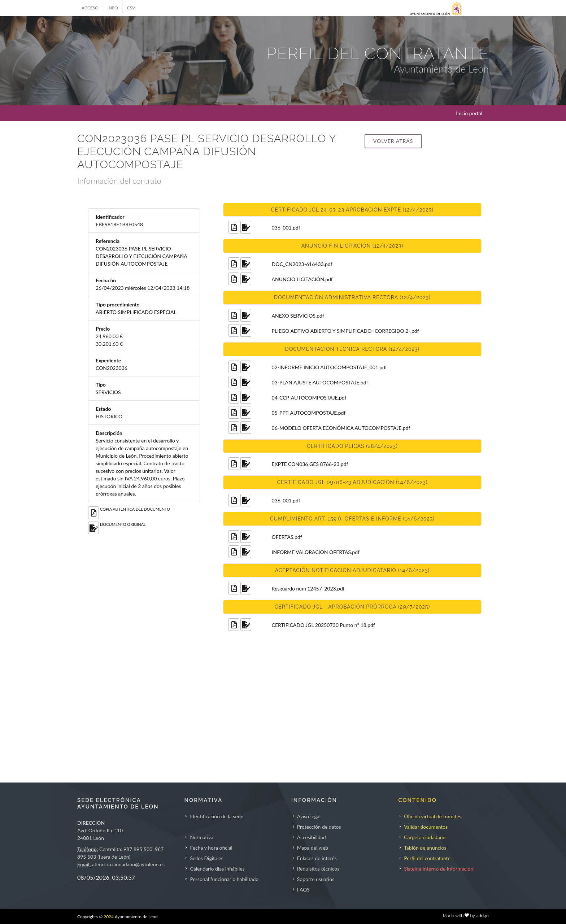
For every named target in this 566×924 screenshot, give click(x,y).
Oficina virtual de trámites (433, 816)
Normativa (202, 837)
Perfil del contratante (427, 858)
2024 (109, 917)
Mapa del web (313, 848)
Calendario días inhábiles (217, 869)
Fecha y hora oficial (211, 848)
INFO (113, 8)
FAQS (303, 890)
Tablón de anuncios (425, 848)
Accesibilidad (312, 837)
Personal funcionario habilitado (224, 879)
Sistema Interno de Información (439, 869)
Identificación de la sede (217, 816)
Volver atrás (393, 141)
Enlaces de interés (317, 858)
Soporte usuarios (316, 879)
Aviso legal (309, 816)
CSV (131, 8)
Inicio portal (469, 113)
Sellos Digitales (206, 858)
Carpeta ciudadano (425, 837)
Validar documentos (426, 827)
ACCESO (90, 8)
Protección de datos (319, 827)
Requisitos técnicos (318, 869)
